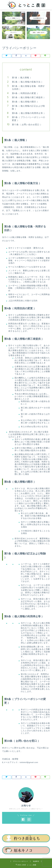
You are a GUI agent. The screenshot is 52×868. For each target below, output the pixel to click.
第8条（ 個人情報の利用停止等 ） (29, 113)
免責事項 (36, 861)
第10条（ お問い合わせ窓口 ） (27, 125)
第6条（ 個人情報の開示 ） (25, 102)
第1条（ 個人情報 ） (22, 78)
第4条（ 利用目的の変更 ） (25, 93)
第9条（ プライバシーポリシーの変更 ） (28, 119)
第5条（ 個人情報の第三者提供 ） (29, 97)
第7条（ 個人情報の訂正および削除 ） (28, 107)
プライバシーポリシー (21, 861)
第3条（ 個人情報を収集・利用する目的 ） (28, 88)
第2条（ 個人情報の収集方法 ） (28, 82)
